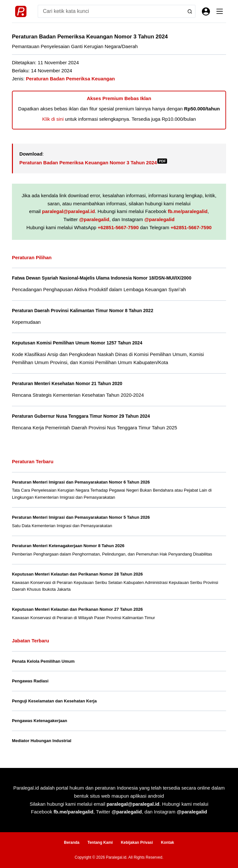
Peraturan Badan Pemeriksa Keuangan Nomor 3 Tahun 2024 (93, 163)
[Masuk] (206, 11)
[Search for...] (110, 11)
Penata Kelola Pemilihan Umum (43, 661)
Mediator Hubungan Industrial (42, 741)
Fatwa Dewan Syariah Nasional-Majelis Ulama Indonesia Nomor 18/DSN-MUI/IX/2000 (106, 278)
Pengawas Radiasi (30, 681)
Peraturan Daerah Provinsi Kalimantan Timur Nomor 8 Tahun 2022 (86, 311)
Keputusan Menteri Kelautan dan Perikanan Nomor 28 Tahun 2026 (77, 574)
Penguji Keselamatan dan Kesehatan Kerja (54, 701)
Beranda (72, 842)
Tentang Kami (100, 842)
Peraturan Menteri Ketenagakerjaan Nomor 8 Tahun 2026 (68, 546)
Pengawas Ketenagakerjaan (40, 721)
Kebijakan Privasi (137, 842)
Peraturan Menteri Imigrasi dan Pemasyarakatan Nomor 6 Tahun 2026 (81, 482)
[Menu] (220, 11)
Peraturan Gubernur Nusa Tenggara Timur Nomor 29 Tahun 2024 (84, 416)
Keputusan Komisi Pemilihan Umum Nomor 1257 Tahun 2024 (80, 343)
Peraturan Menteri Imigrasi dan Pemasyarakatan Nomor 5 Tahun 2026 (81, 517)
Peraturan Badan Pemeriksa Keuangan (70, 79)
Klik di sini (53, 119)
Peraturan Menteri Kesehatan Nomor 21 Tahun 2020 (70, 383)
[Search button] (189, 11)
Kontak (168, 842)
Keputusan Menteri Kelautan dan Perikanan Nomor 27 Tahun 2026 (77, 609)
